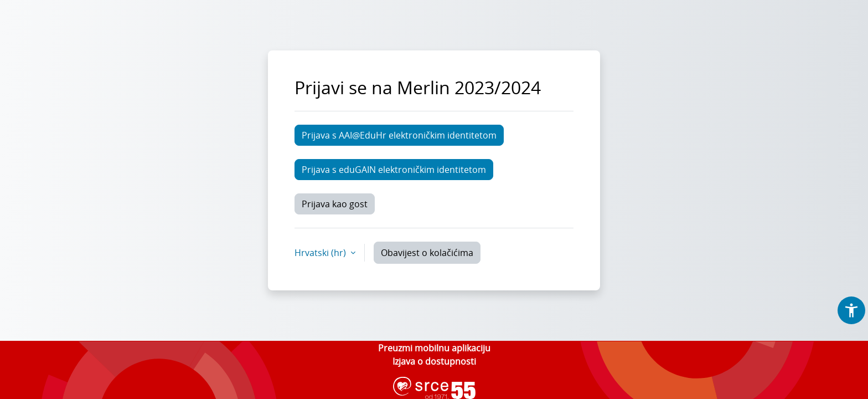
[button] (851, 310)
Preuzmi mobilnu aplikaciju (434, 348)
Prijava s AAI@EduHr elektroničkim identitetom (399, 135)
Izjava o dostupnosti (434, 361)
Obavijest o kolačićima (427, 253)
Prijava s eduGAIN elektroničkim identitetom (394, 170)
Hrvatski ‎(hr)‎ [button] (321, 253)
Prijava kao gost (335, 204)
